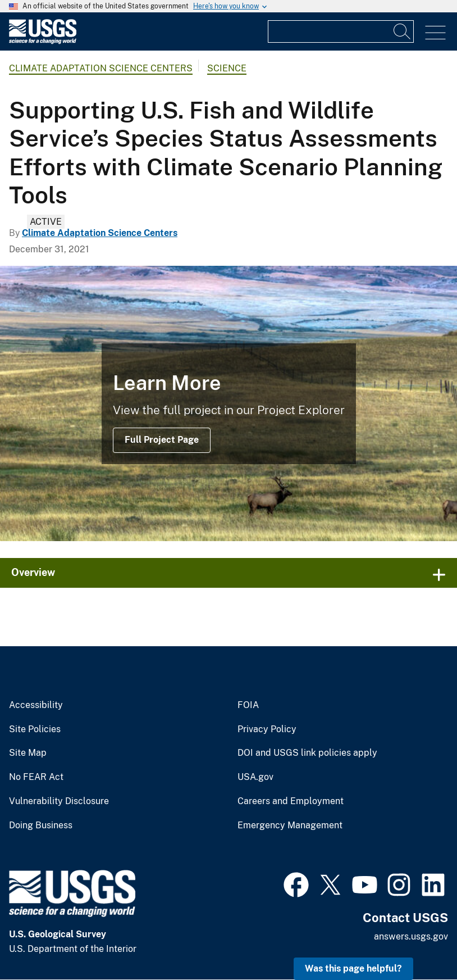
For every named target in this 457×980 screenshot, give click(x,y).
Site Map (28, 753)
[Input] (341, 31)
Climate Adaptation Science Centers (101, 68)
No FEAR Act (36, 777)
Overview (33, 572)
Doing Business (41, 825)
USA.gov (255, 777)
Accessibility (36, 705)
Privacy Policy (267, 729)
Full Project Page (162, 440)
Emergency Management (290, 825)
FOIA (248, 705)
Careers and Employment (291, 801)
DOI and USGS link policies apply (307, 753)
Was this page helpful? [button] (353, 968)
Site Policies (35, 729)
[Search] (403, 31)
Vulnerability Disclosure (59, 801)
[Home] (43, 41)
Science (227, 68)
